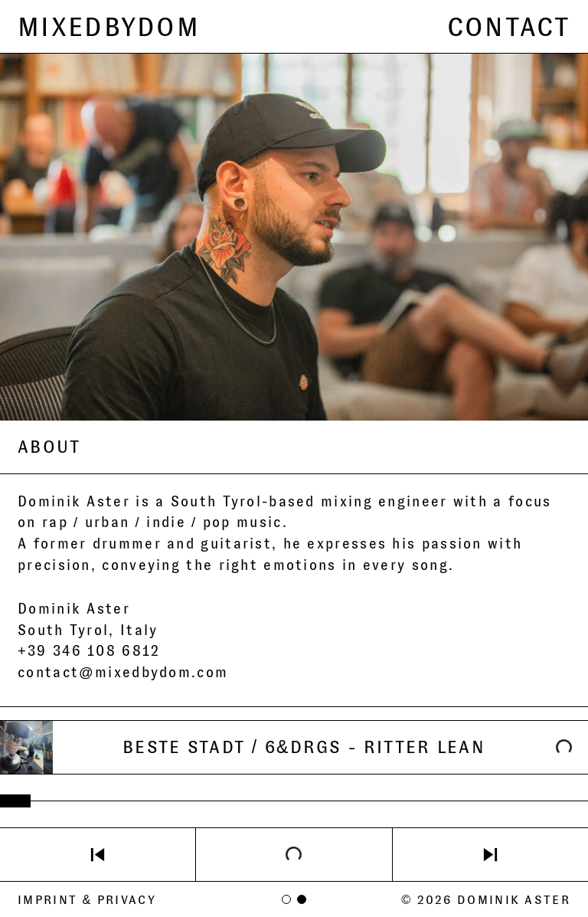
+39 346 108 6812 (89, 651)
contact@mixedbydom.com (123, 673)
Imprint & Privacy (87, 900)
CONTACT (509, 27)
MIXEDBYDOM (109, 27)
